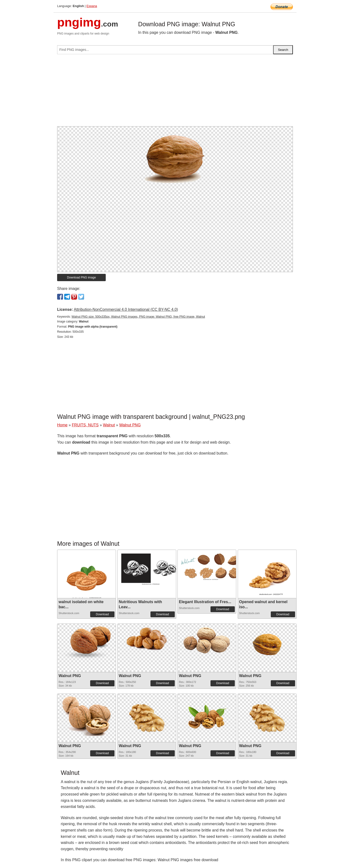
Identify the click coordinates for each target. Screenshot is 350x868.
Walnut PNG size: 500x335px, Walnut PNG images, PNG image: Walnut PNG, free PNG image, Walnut (138, 317)
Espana (92, 6)
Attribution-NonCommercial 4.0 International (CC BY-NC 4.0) (126, 309)
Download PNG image (82, 277)
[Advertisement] (175, 92)
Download (102, 614)
